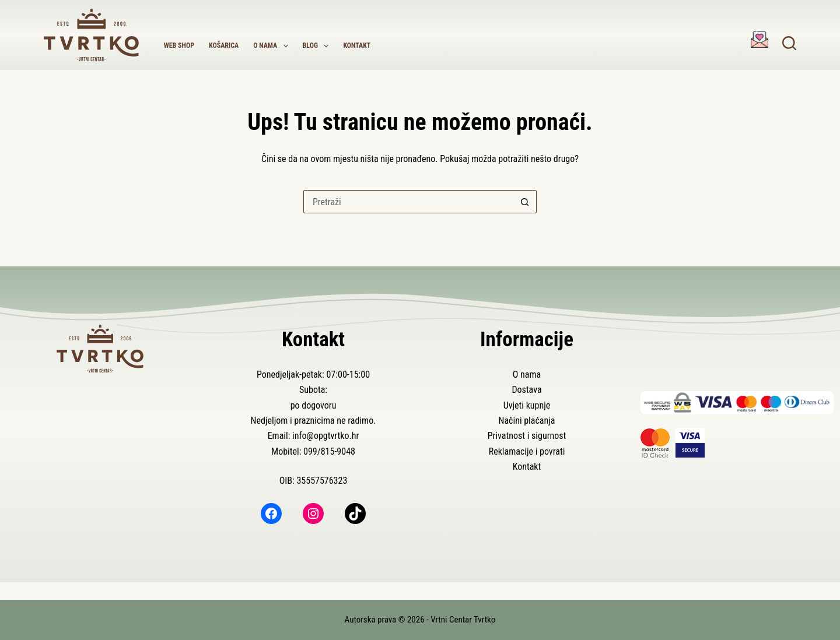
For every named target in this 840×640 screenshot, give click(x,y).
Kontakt (357, 45)
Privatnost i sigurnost (527, 436)
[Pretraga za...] (408, 202)
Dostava (526, 390)
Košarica (224, 45)
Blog (318, 46)
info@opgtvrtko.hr (325, 436)
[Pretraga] (789, 43)
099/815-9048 (329, 451)
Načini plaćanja (526, 421)
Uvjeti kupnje (527, 405)
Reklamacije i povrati (527, 451)
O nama (273, 46)
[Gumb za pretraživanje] (525, 202)
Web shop (179, 45)
